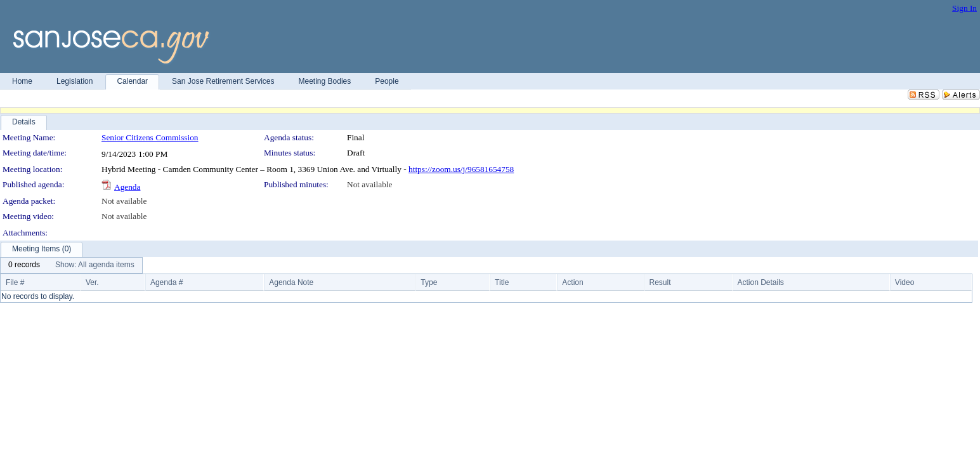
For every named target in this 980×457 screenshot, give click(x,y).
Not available (369, 184)
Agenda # (167, 282)
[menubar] (71, 265)
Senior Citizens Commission (150, 137)
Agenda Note (291, 282)
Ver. (92, 282)
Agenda (127, 187)
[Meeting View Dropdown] (95, 265)
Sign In (964, 8)
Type (429, 282)
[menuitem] (24, 265)
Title (502, 282)
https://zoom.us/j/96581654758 (461, 169)
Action (572, 282)
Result (660, 282)
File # (15, 282)
